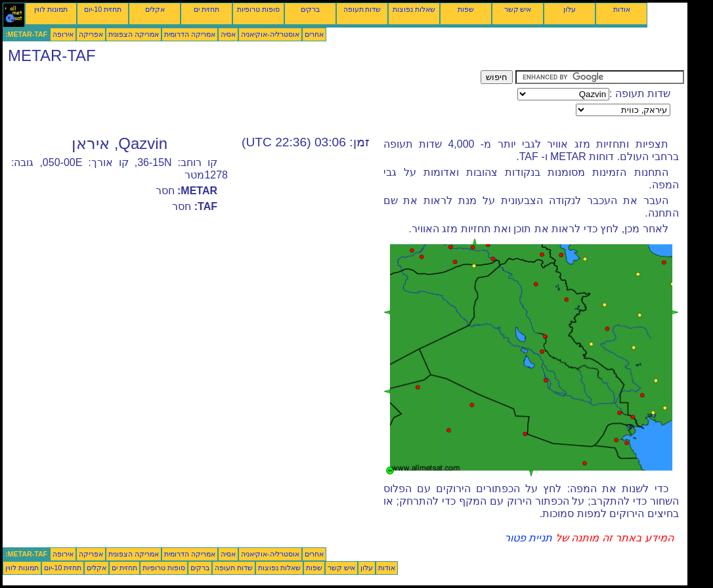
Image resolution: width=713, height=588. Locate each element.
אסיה (228, 34)
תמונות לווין (51, 9)
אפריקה (91, 34)
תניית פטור (528, 538)
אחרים (314, 34)
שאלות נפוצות (414, 9)
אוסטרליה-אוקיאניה (270, 34)
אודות (622, 9)
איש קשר (518, 9)
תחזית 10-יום (103, 9)
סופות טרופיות (258, 9)
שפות (466, 9)
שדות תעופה (362, 9)
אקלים (155, 9)
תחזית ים (206, 9)
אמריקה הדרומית (190, 34)
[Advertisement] (242, 100)
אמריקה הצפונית (134, 34)
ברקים (310, 9)
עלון (570, 9)
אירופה (63, 34)
